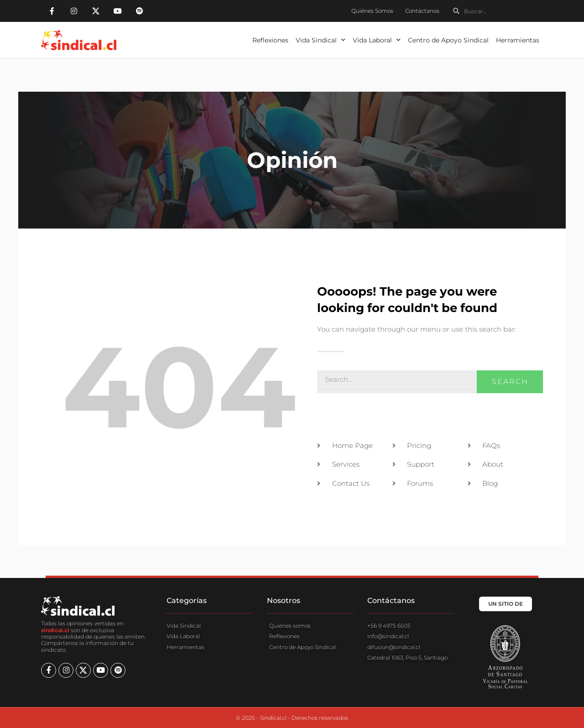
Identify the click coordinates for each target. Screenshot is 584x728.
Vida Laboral (377, 40)
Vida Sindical (321, 40)
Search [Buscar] (510, 382)
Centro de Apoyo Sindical (448, 40)
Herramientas (518, 40)
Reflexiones (270, 40)
